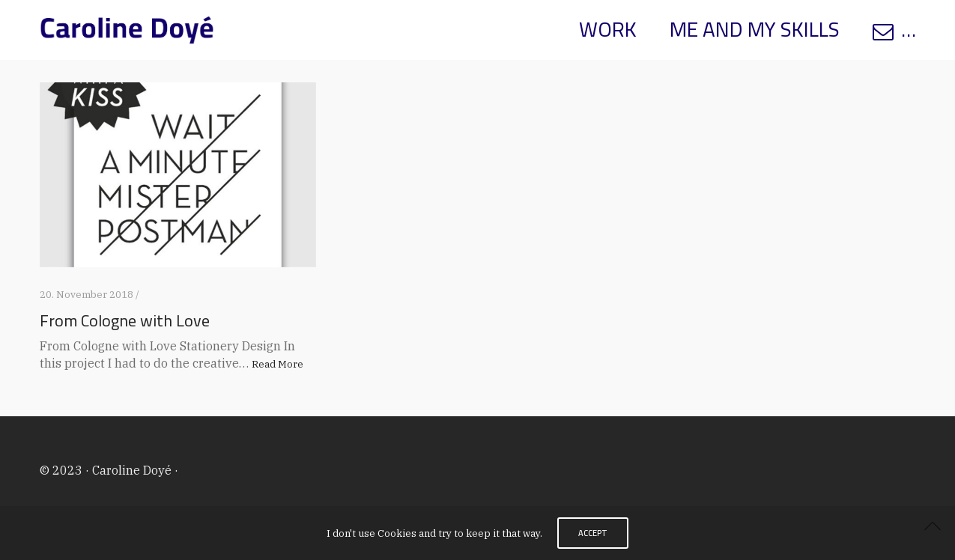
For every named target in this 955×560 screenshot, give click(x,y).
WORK (608, 29)
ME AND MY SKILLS (755, 29)
